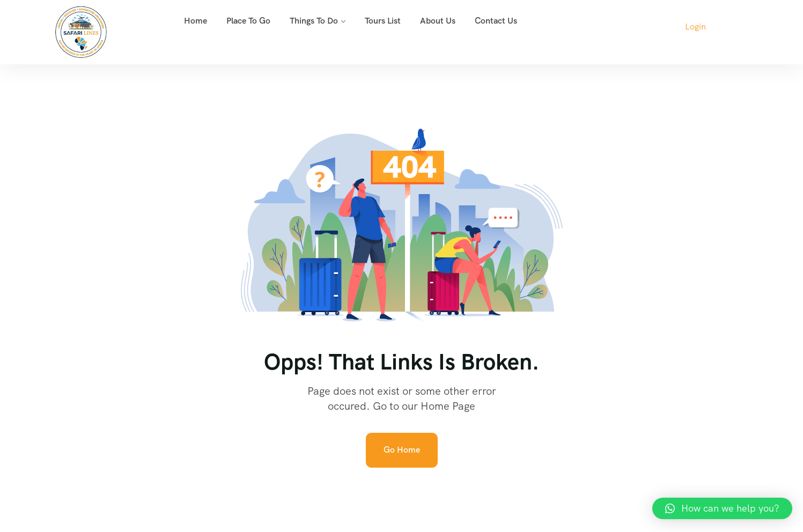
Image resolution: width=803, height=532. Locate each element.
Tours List (383, 21)
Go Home (402, 450)
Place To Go (248, 21)
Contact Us (496, 21)
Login (695, 27)
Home (196, 21)
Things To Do (314, 21)
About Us (438, 21)
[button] (722, 508)
